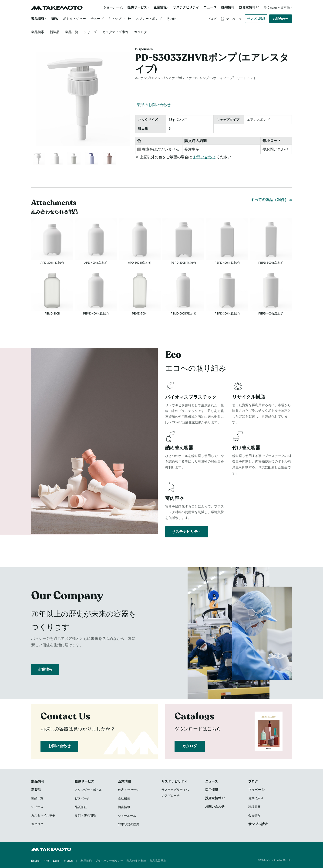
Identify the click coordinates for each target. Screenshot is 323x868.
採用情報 (228, 7)
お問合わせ (281, 19)
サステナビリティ (186, 7)
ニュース (210, 7)
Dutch (57, 861)
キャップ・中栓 (120, 19)
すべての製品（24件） (269, 188)
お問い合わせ (204, 157)
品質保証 (81, 807)
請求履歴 (254, 807)
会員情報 (254, 816)
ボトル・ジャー (74, 19)
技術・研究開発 (85, 816)
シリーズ (90, 32)
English (36, 861)
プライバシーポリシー (109, 861)
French (68, 861)
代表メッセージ (129, 790)
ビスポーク (82, 799)
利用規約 (86, 861)
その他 (171, 19)
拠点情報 (124, 807)
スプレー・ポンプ (149, 19)
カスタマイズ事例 (115, 32)
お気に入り (256, 799)
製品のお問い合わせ (154, 105)
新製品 (55, 32)
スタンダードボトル (88, 790)
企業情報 (45, 673)
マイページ (233, 19)
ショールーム (113, 7)
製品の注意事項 (136, 861)
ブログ (212, 19)
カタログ (141, 32)
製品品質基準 (158, 861)
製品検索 (38, 32)
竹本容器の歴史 (129, 825)
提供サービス (84, 782)
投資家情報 (247, 7)
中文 (47, 861)
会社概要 (124, 799)
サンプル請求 (256, 19)
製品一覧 (72, 32)
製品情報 (38, 19)
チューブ (97, 19)
